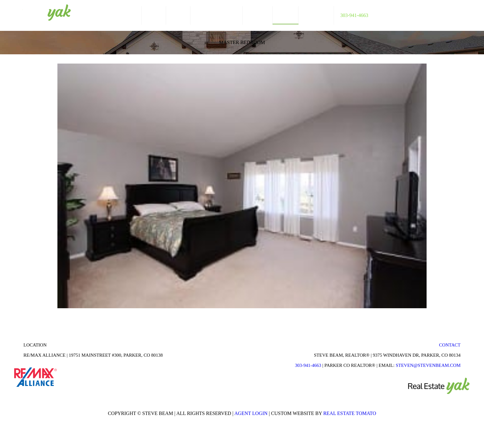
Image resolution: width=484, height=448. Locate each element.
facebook (449, 13)
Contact (450, 345)
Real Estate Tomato (350, 413)
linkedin (461, 13)
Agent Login (251, 413)
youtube (473, 13)
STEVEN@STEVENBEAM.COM (428, 365)
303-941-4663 (308, 365)
